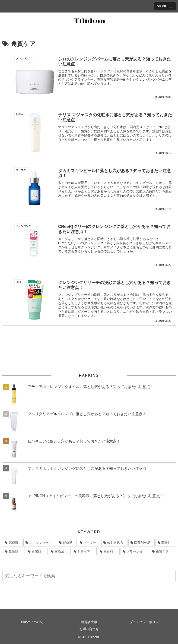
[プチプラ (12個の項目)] (89, 543)
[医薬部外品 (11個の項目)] (141, 543)
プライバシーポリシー (146, 622)
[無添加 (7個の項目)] (60, 552)
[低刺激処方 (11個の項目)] (114, 543)
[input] (89, 576)
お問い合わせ (89, 629)
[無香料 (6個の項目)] (109, 552)
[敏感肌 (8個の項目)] (37, 552)
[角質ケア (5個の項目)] (163, 552)
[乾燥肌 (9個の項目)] (14, 552)
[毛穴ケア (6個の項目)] (84, 552)
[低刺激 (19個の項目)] (67, 543)
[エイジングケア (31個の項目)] (40, 543)
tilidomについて (32, 622)
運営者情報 (89, 622)
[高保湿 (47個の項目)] (13, 543)
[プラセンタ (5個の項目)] (135, 552)
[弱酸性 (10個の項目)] (165, 543)
